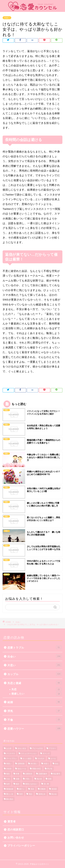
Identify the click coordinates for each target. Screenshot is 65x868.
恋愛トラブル (34, 647)
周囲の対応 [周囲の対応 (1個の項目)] (37, 769)
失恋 (36, 689)
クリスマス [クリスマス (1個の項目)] (11, 753)
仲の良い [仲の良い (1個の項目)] (34, 764)
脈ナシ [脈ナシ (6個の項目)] (22, 789)
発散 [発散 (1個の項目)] (50, 779)
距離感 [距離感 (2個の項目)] (43, 789)
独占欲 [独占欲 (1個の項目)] (39, 779)
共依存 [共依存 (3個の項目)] (9, 769)
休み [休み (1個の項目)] (57, 764)
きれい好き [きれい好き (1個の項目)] (22, 748)
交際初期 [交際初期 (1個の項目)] (21, 764)
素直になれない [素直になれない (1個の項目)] (31, 784)
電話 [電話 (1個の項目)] (31, 794)
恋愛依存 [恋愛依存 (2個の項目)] (29, 774)
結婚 (34, 702)
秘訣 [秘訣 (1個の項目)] (18, 784)
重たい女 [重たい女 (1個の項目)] (10, 794)
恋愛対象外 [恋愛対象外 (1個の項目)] (43, 774)
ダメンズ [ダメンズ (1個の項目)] (46, 753)
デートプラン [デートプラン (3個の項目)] (11, 759)
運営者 (12, 821)
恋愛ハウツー (34, 728)
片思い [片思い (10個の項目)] (28, 779)
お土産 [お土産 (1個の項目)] (9, 748)
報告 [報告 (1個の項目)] (8, 774)
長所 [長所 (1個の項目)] (21, 794)
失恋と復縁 (34, 683)
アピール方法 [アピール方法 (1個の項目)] (37, 748)
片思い (34, 665)
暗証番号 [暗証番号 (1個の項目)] (57, 774)
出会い (7, 18)
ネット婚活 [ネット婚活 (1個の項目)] (27, 759)
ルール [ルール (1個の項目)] (53, 759)
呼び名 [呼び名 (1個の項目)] (50, 769)
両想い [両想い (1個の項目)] (9, 764)
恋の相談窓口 (16, 829)
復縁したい (36, 694)
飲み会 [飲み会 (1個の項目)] (54, 794)
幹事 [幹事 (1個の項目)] (18, 774)
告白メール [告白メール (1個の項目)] (22, 769)
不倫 (34, 719)
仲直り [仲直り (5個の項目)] (46, 764)
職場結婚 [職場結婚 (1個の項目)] (10, 789)
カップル (34, 674)
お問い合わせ (16, 838)
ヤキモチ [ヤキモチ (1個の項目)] (41, 759)
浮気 (34, 711)
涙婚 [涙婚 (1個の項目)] (18, 779)
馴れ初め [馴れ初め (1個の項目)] (10, 799)
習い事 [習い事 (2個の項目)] (46, 784)
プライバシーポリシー (21, 846)
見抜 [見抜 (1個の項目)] (32, 789)
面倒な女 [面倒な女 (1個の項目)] (42, 794)
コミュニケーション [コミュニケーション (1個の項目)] (29, 753)
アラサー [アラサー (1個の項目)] (52, 748)
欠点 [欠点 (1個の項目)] (8, 779)
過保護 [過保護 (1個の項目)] (54, 789)
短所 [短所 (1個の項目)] (8, 784)
